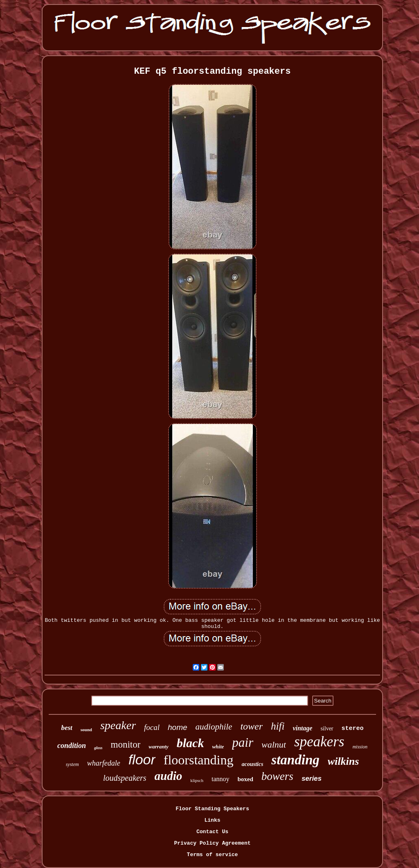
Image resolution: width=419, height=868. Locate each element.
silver (327, 729)
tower (251, 726)
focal (152, 727)
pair (243, 742)
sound (86, 730)
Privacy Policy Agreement (212, 843)
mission (360, 747)
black (190, 743)
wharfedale (104, 763)
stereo (353, 729)
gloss (98, 748)
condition (72, 746)
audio (169, 776)
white (218, 747)
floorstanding (199, 760)
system (72, 764)
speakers (319, 742)
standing (295, 760)
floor (142, 759)
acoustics (252, 764)
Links (212, 820)
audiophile (214, 727)
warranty (158, 747)
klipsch (197, 780)
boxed (246, 779)
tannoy (221, 779)
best (66, 728)
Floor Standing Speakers (212, 809)
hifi (278, 726)
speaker (118, 725)
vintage (302, 728)
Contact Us (212, 832)
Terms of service (213, 855)
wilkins (344, 761)
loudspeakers (125, 778)
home (178, 727)
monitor (126, 744)
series (312, 778)
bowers (277, 776)
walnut (274, 744)
